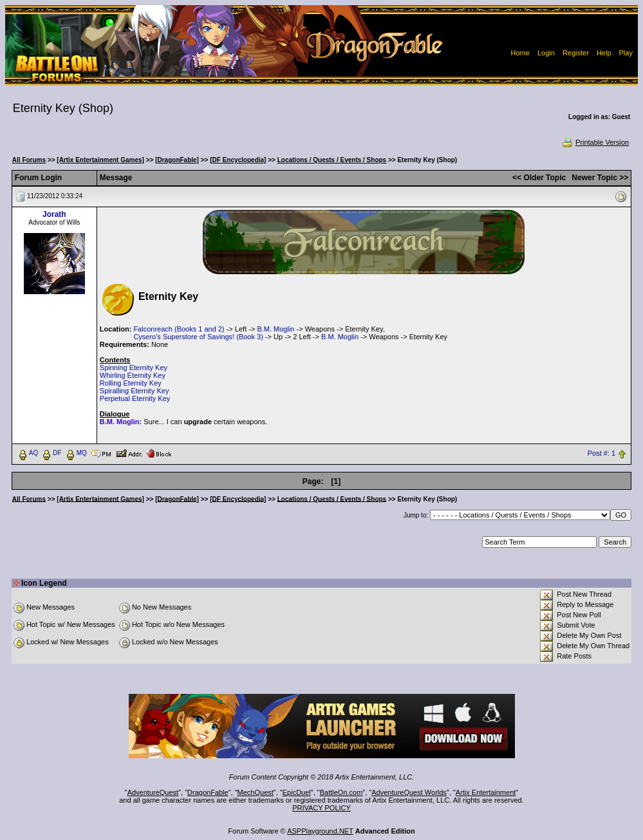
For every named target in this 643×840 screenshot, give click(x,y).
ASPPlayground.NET (320, 831)
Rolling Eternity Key (131, 383)
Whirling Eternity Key (133, 375)
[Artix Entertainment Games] (100, 160)
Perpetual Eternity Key (135, 398)
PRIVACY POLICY (321, 808)
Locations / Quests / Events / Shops (332, 160)
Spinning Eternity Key (134, 368)
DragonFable (208, 792)
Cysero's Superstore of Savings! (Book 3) (198, 337)
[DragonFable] (177, 160)
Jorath (54, 214)
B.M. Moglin (275, 329)
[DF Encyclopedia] (238, 160)
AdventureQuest (153, 792)
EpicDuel (297, 792)
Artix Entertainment (486, 792)
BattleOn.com (341, 792)
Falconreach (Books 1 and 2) (179, 329)
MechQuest (256, 792)
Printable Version (595, 142)
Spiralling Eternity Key (135, 391)
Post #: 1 (601, 453)
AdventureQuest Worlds (409, 792)
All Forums (29, 160)
